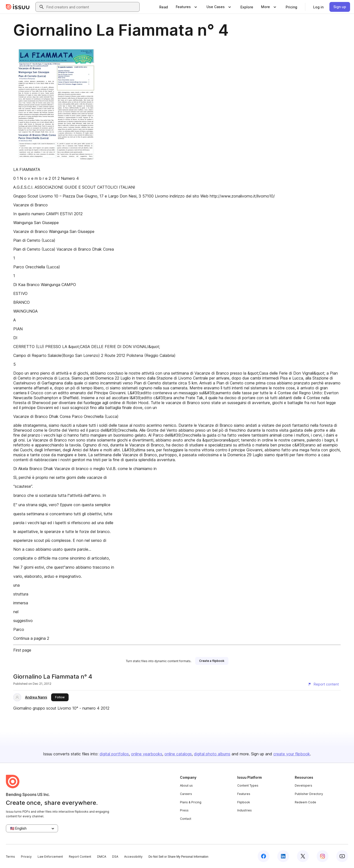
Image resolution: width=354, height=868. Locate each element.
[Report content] (323, 684)
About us (186, 785)
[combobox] (92, 7)
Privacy (26, 857)
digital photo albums (212, 754)
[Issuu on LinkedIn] (283, 856)
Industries (244, 810)
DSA (115, 857)
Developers (303, 785)
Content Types (248, 785)
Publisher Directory (309, 794)
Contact (186, 819)
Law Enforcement (50, 857)
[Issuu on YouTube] (342, 856)
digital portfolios (114, 754)
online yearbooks (147, 754)
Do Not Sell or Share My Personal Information (178, 857)
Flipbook (244, 802)
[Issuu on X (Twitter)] (303, 856)
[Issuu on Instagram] (323, 856)
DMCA (102, 857)
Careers (186, 794)
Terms (10, 857)
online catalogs (178, 754)
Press (184, 810)
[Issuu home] (18, 7)
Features (244, 794)
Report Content (80, 857)
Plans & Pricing (191, 802)
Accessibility (133, 857)
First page (22, 650)
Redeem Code (305, 802)
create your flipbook (292, 754)
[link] (164, 7)
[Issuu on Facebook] (264, 856)
